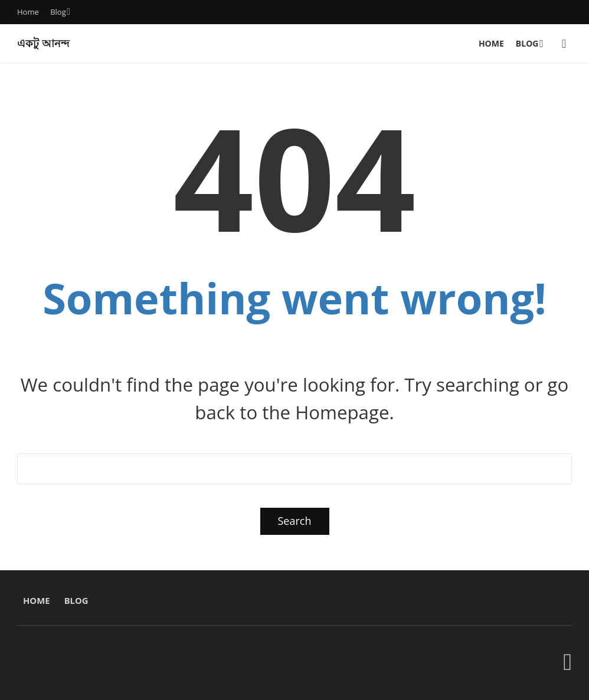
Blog (58, 12)
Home (28, 12)
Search (295, 521)
